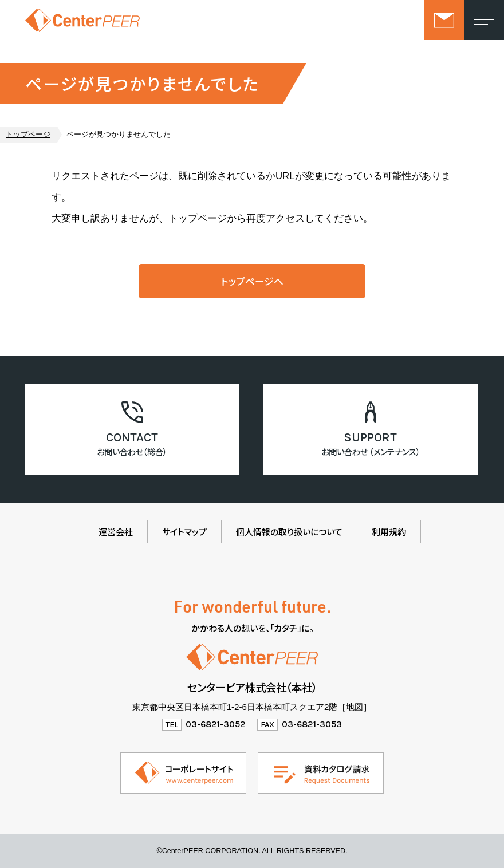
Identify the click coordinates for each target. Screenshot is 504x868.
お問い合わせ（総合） (132, 451)
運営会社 (116, 532)
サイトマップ (184, 532)
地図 (355, 707)
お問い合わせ (444, 20)
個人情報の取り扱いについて (289, 532)
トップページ (28, 135)
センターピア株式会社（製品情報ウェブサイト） (82, 20)
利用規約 (389, 532)
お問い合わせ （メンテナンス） (371, 451)
